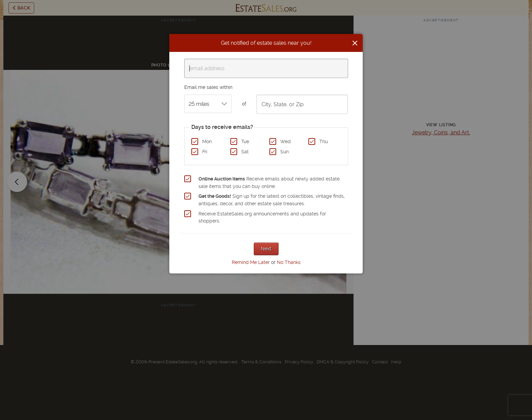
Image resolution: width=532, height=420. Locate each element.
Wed (286, 141)
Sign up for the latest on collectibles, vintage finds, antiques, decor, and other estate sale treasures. (272, 200)
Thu (324, 141)
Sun (284, 152)
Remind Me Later (251, 262)
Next (266, 249)
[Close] (355, 43)
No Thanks (289, 262)
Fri (205, 152)
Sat (245, 152)
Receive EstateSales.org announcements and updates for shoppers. (262, 217)
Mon (207, 141)
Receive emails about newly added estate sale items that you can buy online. (269, 183)
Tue (245, 141)
